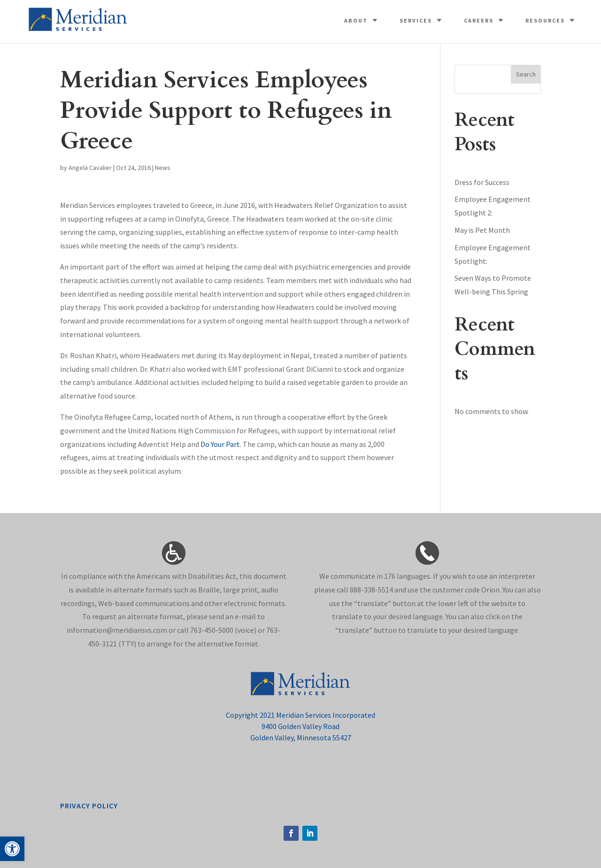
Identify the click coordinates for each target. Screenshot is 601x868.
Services (416, 20)
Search (526, 74)
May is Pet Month (482, 230)
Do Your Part (220, 444)
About (356, 20)
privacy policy (89, 806)
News (163, 168)
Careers (479, 20)
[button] (12, 849)
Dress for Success (482, 182)
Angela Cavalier (90, 168)
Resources (545, 20)
